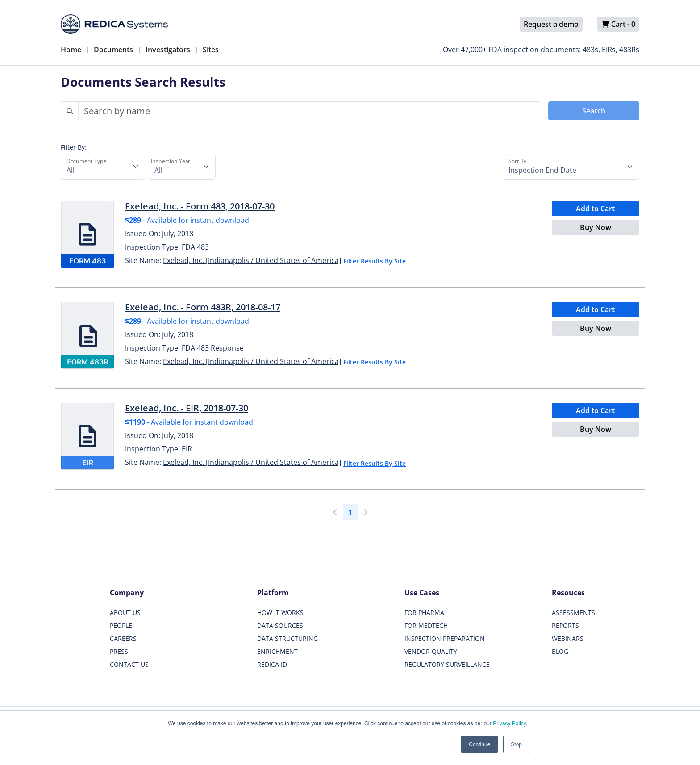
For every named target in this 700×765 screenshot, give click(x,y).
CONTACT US (129, 664)
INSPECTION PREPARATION (445, 638)
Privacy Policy (509, 723)
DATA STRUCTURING (287, 638)
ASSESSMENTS (573, 612)
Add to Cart (595, 209)
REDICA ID (272, 664)
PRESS (119, 651)
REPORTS (565, 625)
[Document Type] (103, 167)
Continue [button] (479, 744)
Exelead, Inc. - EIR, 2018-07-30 (187, 408)
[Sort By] (571, 167)
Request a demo (551, 24)
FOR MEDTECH (426, 625)
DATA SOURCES (280, 625)
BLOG (560, 651)
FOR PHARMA (424, 612)
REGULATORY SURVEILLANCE (447, 664)
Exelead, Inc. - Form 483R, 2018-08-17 (203, 307)
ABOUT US (125, 612)
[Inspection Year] (182, 167)
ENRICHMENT (277, 651)
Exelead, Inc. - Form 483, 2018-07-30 (200, 206)
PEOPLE (121, 625)
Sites (211, 50)
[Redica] (114, 24)
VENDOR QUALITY (431, 651)
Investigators (168, 50)
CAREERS (123, 638)
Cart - (618, 24)
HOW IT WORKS (280, 612)
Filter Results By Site (375, 261)
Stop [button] (516, 744)
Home (71, 50)
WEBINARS (568, 638)
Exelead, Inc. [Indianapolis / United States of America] (252, 260)
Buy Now (596, 227)
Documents (113, 50)
